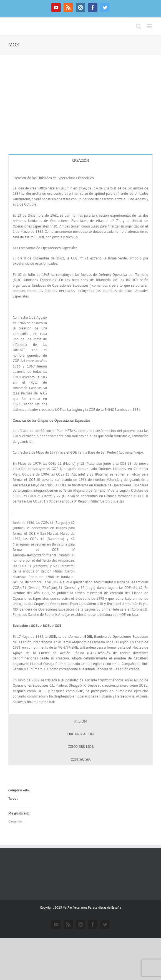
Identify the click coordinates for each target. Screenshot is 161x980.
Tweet (13, 798)
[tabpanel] (80, 441)
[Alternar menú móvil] (150, 26)
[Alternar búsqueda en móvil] (139, 26)
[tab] (80, 160)
